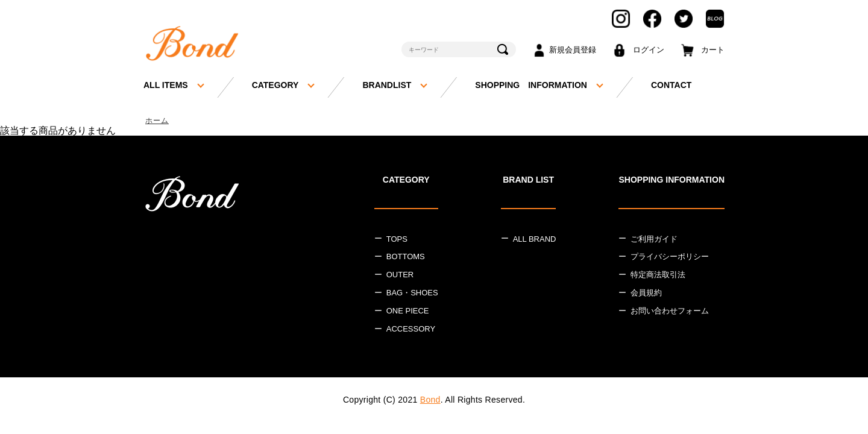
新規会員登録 (573, 50)
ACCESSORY (411, 329)
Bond (430, 400)
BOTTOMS (406, 258)
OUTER (400, 276)
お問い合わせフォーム (670, 312)
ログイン (649, 50)
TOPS (397, 240)
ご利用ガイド (654, 240)
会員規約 (646, 294)
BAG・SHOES (412, 294)
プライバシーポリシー (670, 258)
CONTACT (671, 85)
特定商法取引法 (658, 276)
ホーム (158, 121)
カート (713, 50)
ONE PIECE (408, 312)
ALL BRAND (535, 240)
